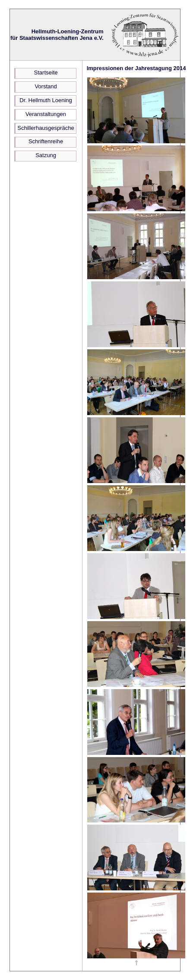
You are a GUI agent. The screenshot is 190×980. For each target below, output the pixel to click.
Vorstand (46, 86)
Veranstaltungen (46, 114)
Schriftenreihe (46, 141)
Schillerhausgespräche (46, 128)
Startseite (46, 73)
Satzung (46, 155)
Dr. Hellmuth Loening (46, 100)
